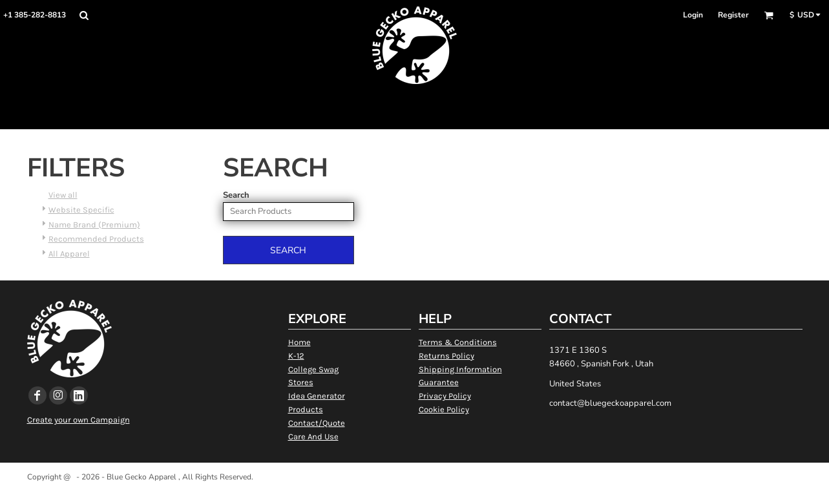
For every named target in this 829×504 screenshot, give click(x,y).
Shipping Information (460, 369)
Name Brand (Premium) (94, 225)
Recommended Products (96, 239)
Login (693, 15)
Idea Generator (317, 396)
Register (733, 15)
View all (63, 195)
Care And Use (313, 436)
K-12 (296, 356)
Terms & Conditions (458, 342)
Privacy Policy (445, 396)
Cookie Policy (444, 409)
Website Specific (81, 210)
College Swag (313, 369)
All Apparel (69, 254)
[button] (84, 15)
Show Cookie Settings (414, 493)
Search (236, 195)
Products (306, 409)
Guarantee (439, 382)
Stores (301, 382)
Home (299, 342)
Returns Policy (446, 356)
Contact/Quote (317, 423)
